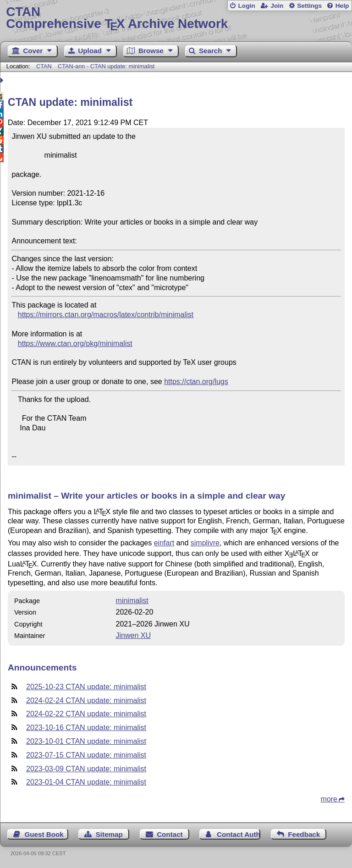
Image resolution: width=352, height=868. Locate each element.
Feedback (304, 834)
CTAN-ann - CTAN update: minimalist (106, 66)
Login (246, 6)
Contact (170, 834)
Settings (309, 6)
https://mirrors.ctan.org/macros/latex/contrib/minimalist (106, 315)
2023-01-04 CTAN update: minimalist (86, 782)
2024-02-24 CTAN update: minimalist (86, 700)
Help (342, 6)
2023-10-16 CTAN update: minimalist (86, 728)
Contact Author (239, 834)
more (329, 799)
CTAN (44, 66)
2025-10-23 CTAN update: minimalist (86, 687)
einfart (164, 543)
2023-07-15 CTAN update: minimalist (86, 755)
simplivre (205, 543)
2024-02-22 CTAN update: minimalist (86, 714)
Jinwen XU (133, 635)
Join (277, 6)
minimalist (132, 601)
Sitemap (109, 834)
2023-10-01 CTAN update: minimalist (86, 741)
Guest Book (44, 834)
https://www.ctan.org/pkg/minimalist (75, 343)
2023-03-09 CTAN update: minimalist (86, 769)
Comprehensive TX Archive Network (176, 18)
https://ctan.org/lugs (196, 382)
